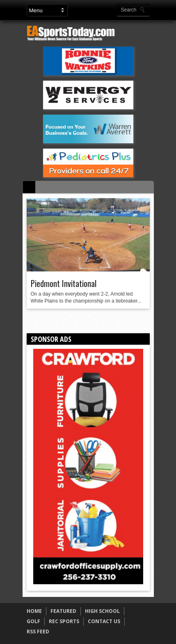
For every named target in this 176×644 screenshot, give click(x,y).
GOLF (33, 621)
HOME (34, 611)
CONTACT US (104, 621)
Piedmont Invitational (64, 283)
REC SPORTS (64, 621)
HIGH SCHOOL (102, 611)
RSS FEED (38, 632)
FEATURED (63, 611)
